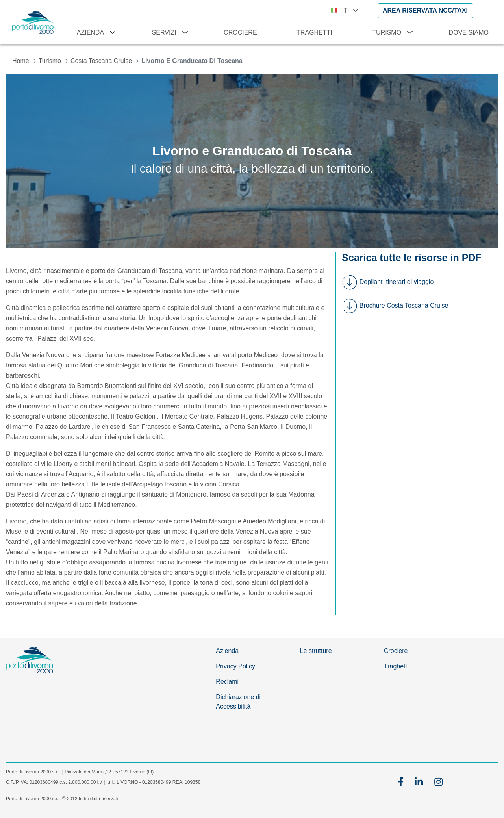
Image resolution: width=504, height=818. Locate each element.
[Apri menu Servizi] (183, 33)
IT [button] (350, 10)
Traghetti (396, 666)
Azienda (227, 651)
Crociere (396, 651)
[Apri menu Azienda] (111, 33)
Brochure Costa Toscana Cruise (404, 305)
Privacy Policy (235, 666)
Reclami (227, 682)
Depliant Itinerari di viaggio (397, 282)
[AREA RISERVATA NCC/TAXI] (425, 11)
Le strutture (316, 651)
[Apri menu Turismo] (408, 33)
